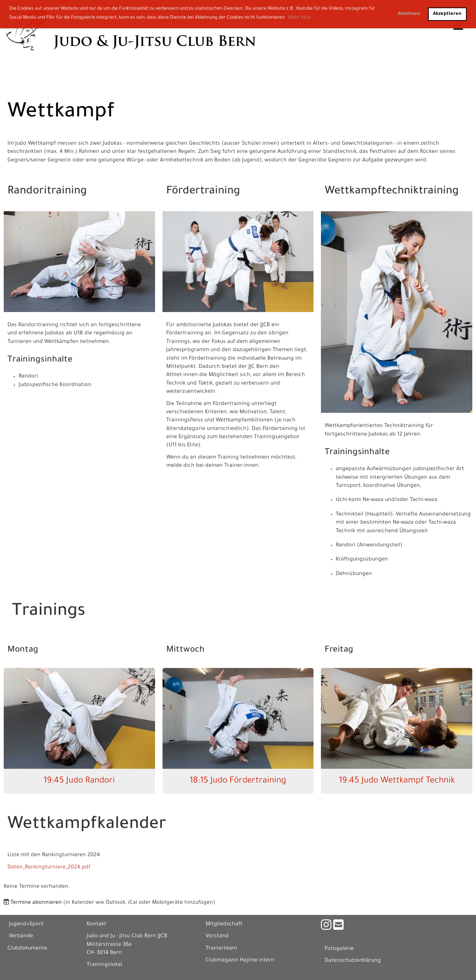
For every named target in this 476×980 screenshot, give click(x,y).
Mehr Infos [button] (300, 18)
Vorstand (217, 936)
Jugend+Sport (26, 925)
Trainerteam (221, 949)
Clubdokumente (27, 949)
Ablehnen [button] (409, 14)
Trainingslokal (104, 965)
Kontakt (97, 925)
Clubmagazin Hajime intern (240, 961)
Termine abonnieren (36, 903)
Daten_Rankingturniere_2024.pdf (49, 868)
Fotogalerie (339, 949)
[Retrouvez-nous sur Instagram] (326, 927)
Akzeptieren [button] (447, 14)
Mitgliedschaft (224, 925)
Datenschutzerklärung (353, 961)
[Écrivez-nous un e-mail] (338, 927)
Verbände (21, 936)
